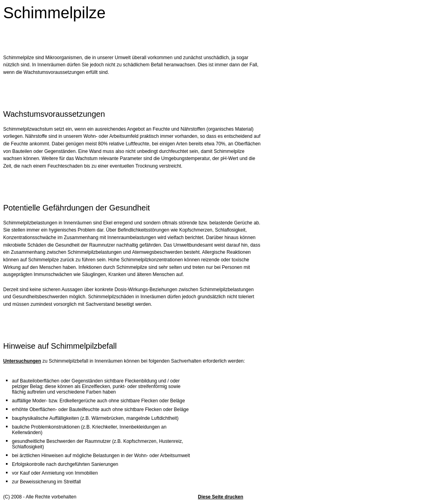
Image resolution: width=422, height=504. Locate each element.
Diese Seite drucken (221, 497)
